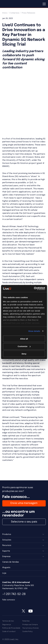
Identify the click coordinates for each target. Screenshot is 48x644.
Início (5, 13)
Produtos (7, 534)
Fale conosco (9, 600)
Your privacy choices (31, 628)
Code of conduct (9, 632)
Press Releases (28, 13)
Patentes (26, 621)
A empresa (14, 13)
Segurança (7, 625)
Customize (24, 346)
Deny (24, 354)
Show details (34, 331)
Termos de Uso (8, 621)
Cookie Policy (27, 632)
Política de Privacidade (11, 628)
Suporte (6, 551)
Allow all (24, 339)
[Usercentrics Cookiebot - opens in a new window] (34, 289)
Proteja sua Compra (30, 625)
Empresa (6, 557)
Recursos (7, 545)
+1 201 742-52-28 (14, 594)
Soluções (7, 540)
